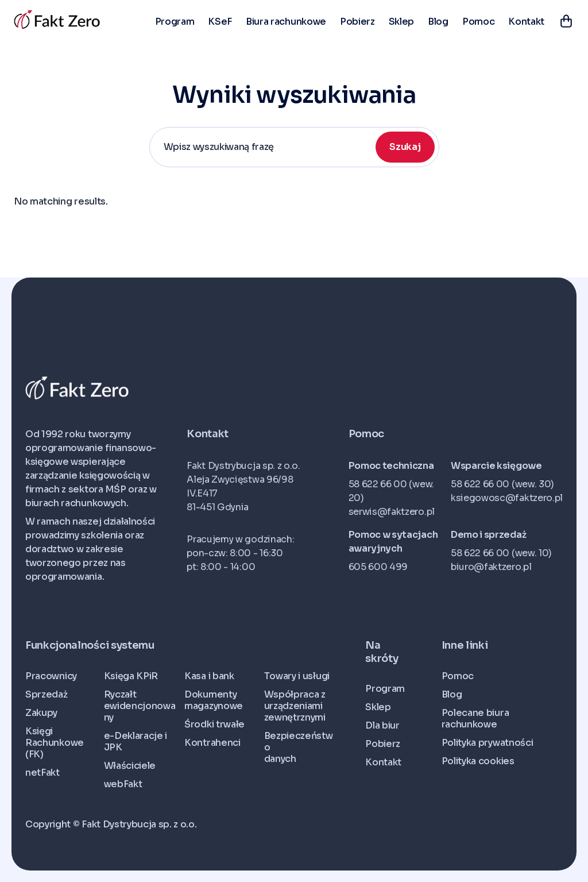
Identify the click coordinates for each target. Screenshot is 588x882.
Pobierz (357, 22)
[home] (57, 20)
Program (175, 22)
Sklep (401, 22)
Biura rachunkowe (286, 22)
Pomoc (478, 22)
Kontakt (526, 22)
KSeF (220, 22)
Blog (438, 22)
